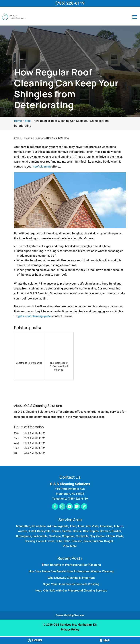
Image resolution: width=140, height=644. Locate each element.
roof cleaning (42, 167)
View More (70, 546)
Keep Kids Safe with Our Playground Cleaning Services (71, 591)
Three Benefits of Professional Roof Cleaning (71, 565)
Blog (66, 138)
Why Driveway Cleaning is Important (71, 578)
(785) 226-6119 (70, 3)
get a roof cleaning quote (34, 316)
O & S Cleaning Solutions (31, 138)
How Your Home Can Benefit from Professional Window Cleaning (71, 571)
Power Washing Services (70, 615)
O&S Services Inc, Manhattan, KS (75, 625)
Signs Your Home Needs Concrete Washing (71, 584)
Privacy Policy (70, 630)
